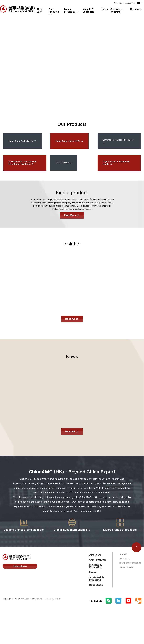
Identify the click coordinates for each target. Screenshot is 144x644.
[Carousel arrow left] (5, 66)
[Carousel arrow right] (139, 66)
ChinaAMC (118, 3)
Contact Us (130, 3)
